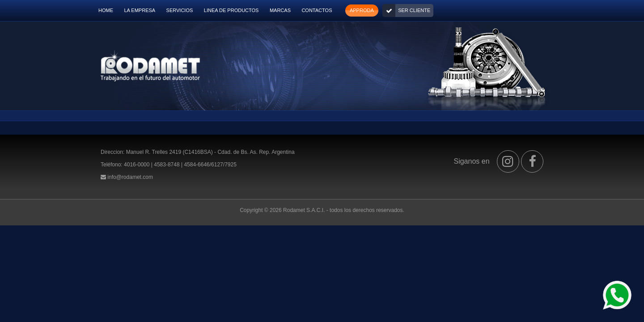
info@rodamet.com (130, 177)
